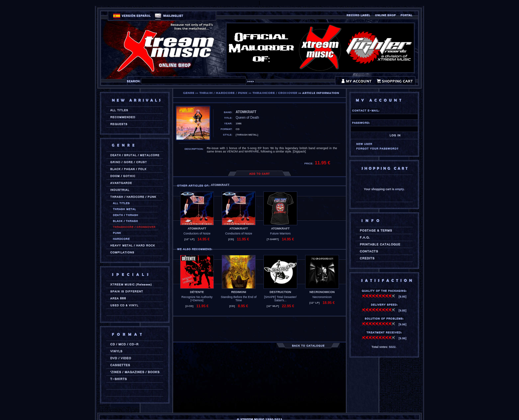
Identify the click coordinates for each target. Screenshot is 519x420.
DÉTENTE (197, 292)
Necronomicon (322, 297)
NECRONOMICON (322, 292)
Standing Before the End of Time (239, 299)
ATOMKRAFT (197, 229)
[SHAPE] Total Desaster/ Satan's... (280, 299)
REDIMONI (239, 292)
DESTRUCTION (281, 292)
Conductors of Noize (197, 233)
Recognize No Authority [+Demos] (197, 299)
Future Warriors (280, 233)
